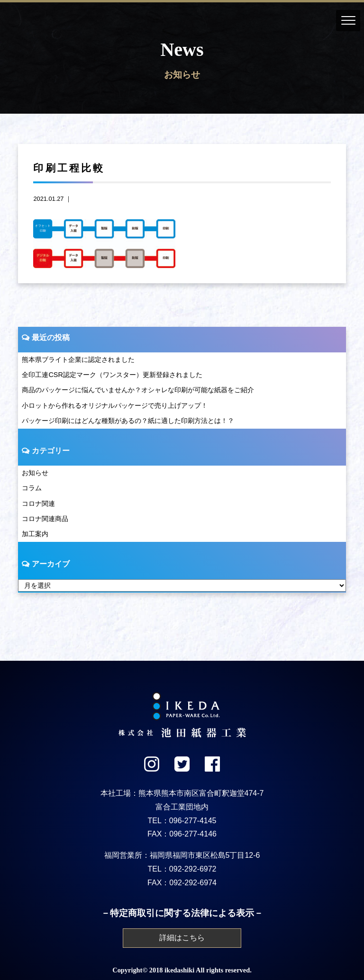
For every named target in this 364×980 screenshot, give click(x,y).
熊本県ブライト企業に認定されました (78, 360)
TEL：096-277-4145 (182, 821)
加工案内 (35, 534)
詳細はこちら (182, 938)
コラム (32, 488)
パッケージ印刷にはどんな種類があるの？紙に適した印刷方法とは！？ (128, 421)
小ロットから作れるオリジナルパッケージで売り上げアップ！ (115, 405)
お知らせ (35, 473)
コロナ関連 (38, 503)
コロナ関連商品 (45, 519)
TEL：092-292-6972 (182, 869)
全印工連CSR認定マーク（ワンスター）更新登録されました (112, 375)
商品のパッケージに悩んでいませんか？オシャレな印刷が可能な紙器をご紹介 (138, 390)
